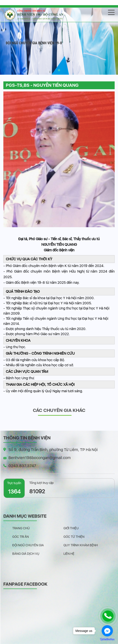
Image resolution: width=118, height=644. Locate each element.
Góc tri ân (21, 537)
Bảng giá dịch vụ (26, 554)
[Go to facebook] (107, 631)
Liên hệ (69, 554)
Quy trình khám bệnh (81, 545)
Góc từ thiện (74, 537)
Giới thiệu (71, 528)
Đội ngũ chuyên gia (28, 545)
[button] (59, 70)
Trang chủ (21, 528)
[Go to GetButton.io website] (107, 639)
